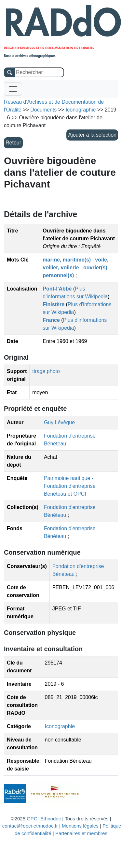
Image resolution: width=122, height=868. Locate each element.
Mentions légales (80, 826)
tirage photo (46, 371)
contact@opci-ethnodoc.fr (30, 826)
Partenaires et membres (81, 833)
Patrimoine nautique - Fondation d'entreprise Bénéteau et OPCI (70, 486)
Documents (43, 110)
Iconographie (60, 726)
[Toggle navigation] (13, 89)
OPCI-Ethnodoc (44, 819)
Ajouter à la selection (92, 135)
